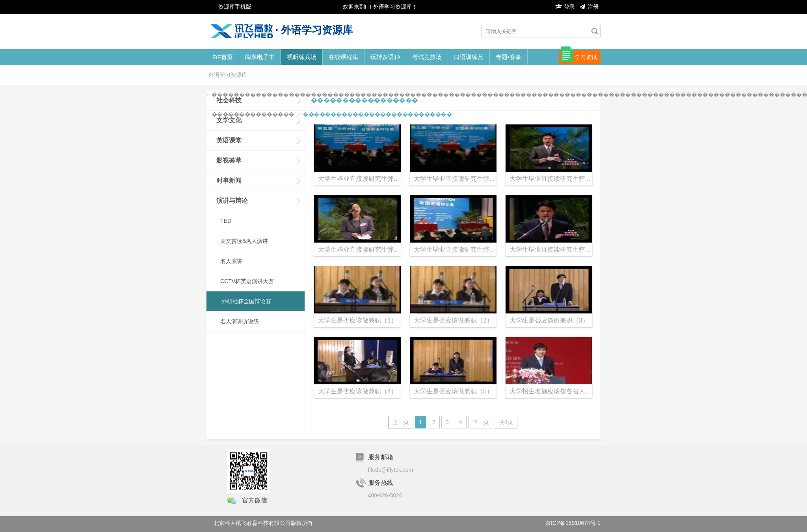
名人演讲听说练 (240, 321)
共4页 (506, 422)
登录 (565, 7)
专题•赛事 (509, 57)
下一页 (481, 422)
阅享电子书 (260, 57)
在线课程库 (343, 57)
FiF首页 (223, 57)
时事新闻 (229, 181)
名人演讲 (231, 261)
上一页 (401, 422)
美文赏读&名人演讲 (244, 241)
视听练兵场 (302, 57)
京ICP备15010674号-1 (573, 523)
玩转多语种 (385, 57)
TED (226, 221)
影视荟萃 (229, 160)
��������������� (253, 114)
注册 (589, 7)
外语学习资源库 (228, 75)
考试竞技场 (427, 57)
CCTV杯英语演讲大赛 (247, 281)
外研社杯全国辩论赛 (246, 301)
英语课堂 (229, 140)
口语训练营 (469, 57)
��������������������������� (377, 114)
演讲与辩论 (232, 201)
